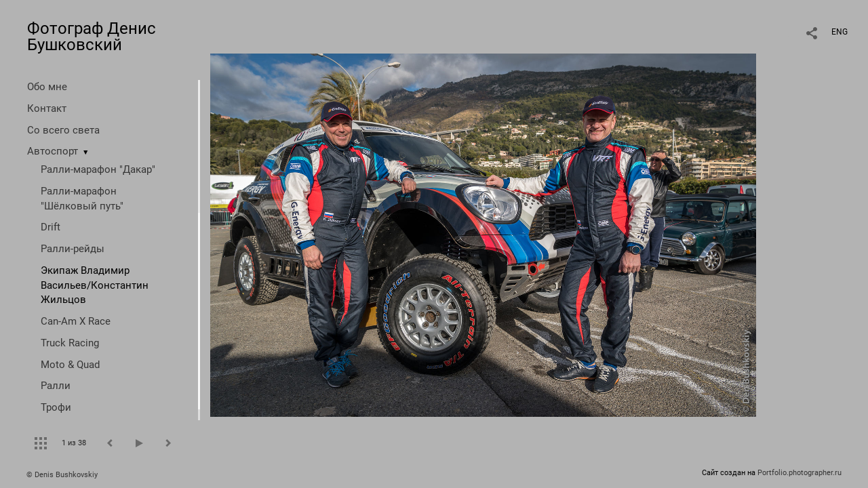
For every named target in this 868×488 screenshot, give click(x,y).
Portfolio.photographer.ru (800, 473)
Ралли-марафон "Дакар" (98, 169)
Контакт (47, 108)
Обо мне (47, 87)
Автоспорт (53, 151)
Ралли (56, 386)
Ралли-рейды (73, 249)
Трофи (56, 407)
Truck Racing (70, 343)
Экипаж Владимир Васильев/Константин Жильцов (95, 285)
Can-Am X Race (76, 321)
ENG (840, 32)
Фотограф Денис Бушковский (92, 37)
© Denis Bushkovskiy (62, 475)
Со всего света (63, 130)
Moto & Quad (70, 365)
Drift (51, 227)
